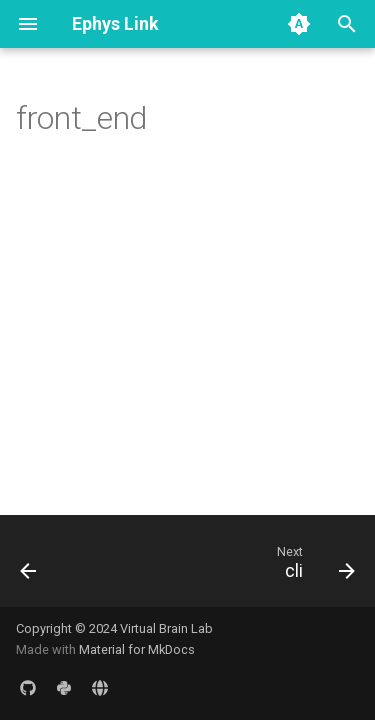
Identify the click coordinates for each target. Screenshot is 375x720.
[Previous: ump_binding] (29, 567)
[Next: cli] (313, 567)
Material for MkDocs (137, 649)
